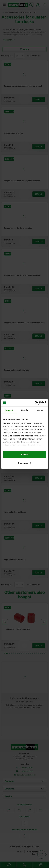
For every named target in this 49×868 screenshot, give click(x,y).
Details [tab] (25, 410)
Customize (25, 463)
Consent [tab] (9, 410)
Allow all (24, 454)
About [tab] (40, 410)
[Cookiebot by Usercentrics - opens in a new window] (35, 403)
